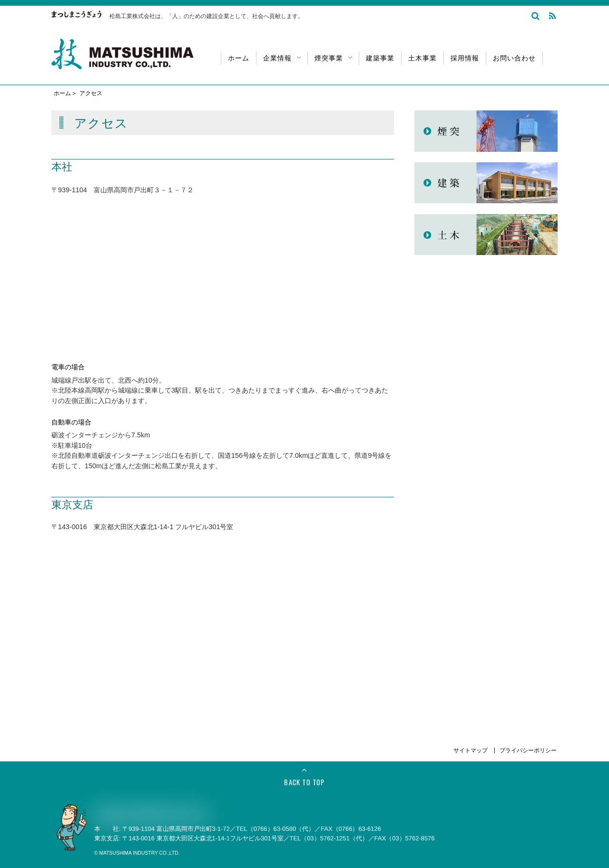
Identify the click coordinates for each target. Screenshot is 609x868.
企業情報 (282, 57)
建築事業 (380, 57)
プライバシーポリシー (528, 750)
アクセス (91, 93)
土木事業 (422, 57)
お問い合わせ (514, 57)
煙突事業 (333, 57)
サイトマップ (471, 750)
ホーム (239, 57)
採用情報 (465, 57)
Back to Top (304, 782)
